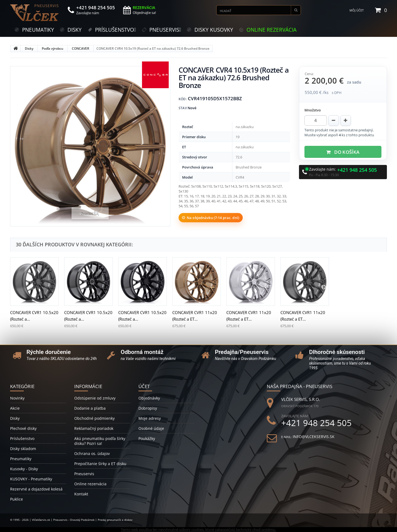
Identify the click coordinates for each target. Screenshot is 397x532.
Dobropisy (148, 408)
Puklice (17, 499)
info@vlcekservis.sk (314, 437)
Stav (183, 108)
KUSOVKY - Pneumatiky (31, 479)
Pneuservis (84, 474)
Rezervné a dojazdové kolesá (36, 489)
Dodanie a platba (90, 408)
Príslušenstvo (22, 438)
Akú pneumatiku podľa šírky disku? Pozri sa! (100, 441)
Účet (144, 386)
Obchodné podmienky (94, 418)
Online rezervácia (90, 484)
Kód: (183, 99)
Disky (29, 48)
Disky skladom (23, 449)
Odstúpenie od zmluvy (95, 398)
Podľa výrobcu (53, 48)
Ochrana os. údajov (92, 453)
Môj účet (357, 10)
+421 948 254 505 (357, 170)
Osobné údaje (151, 428)
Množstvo (313, 110)
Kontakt (81, 494)
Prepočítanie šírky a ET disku (100, 464)
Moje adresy (150, 418)
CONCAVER (81, 48)
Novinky (17, 398)
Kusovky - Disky (24, 469)
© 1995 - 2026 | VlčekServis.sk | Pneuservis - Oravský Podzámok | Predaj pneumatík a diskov (71, 520)
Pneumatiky (21, 459)
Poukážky (147, 438)
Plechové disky (23, 428)
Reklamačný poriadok (94, 428)
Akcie (15, 408)
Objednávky (149, 398)
